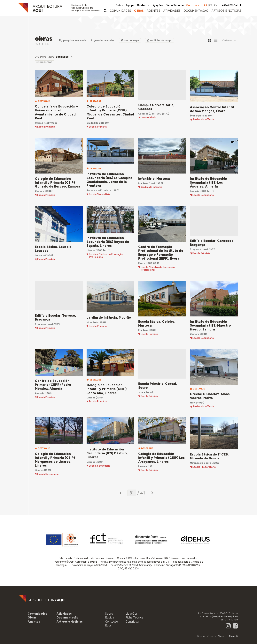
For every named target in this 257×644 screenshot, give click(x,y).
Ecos (108, 625)
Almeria (195, 191)
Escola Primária (46, 127)
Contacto (143, 5)
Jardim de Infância (203, 120)
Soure (142, 392)
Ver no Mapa (130, 40)
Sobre (120, 5)
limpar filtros (44, 62)
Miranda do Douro (201, 463)
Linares (91, 250)
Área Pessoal (230, 5)
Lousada (40, 255)
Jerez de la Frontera (99, 190)
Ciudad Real (42, 123)
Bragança (195, 249)
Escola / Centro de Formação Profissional (106, 256)
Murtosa (143, 183)
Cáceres (143, 114)
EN (216, 5)
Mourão (91, 322)
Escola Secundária (100, 194)
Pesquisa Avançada (73, 40)
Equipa (130, 5)
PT (206, 5)
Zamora (40, 191)
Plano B (234, 636)
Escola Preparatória (204, 467)
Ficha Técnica (175, 5)
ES (211, 5)
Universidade (148, 118)
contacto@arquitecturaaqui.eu (219, 616)
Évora (193, 116)
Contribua (193, 5)
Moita (193, 403)
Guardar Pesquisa (103, 40)
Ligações (157, 5)
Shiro (221, 636)
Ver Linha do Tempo (160, 40)
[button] (153, 11)
